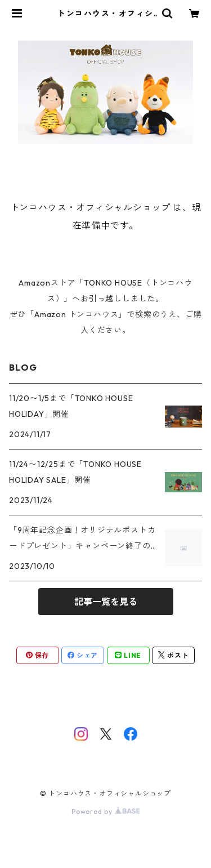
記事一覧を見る (106, 602)
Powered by (105, 811)
